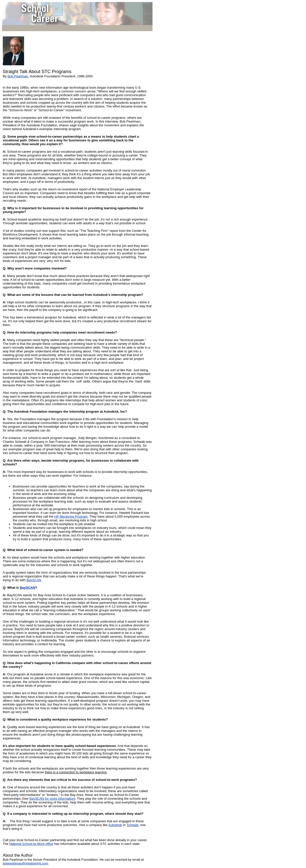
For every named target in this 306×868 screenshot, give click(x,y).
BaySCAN (34, 580)
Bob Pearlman (18, 76)
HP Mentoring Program (71, 517)
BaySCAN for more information (52, 799)
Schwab (132, 825)
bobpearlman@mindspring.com (25, 863)
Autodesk (115, 825)
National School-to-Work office (31, 844)
